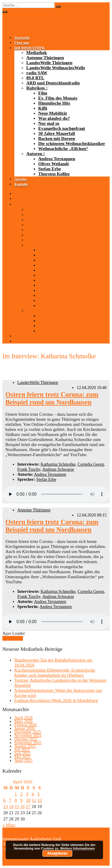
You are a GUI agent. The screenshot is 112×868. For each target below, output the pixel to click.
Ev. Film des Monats (58, 98)
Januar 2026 (24, 728)
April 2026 (23, 718)
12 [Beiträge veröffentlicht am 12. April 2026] (40, 800)
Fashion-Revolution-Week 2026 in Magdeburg (56, 700)
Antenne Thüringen (45, 58)
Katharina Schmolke (58, 464)
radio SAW (37, 73)
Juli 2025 (22, 750)
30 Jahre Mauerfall (57, 133)
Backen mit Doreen (57, 138)
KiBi (43, 108)
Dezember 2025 (28, 732)
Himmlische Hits (54, 103)
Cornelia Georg (91, 464)
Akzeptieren (57, 853)
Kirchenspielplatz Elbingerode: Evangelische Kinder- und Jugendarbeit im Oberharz (55, 673)
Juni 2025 (23, 753)
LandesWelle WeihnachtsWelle (56, 68)
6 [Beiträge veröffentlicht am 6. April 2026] (4, 800)
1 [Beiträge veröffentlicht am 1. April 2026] (16, 794)
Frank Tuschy (29, 469)
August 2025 (25, 746)
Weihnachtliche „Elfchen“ (63, 149)
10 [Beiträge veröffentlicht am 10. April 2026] (28, 800)
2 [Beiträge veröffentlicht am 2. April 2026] (22, 794)
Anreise (21, 179)
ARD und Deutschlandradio (53, 83)
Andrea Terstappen (57, 159)
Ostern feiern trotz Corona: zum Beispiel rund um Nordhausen (52, 398)
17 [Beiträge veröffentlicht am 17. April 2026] (28, 806)
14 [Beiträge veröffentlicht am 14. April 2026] (11, 806)
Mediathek (37, 53)
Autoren (34, 154)
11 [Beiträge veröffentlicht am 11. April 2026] (34, 800)
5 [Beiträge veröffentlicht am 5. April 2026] (39, 794)
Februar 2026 (26, 725)
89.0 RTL (35, 78)
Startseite (22, 38)
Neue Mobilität (53, 113)
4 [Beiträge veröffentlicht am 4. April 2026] (33, 794)
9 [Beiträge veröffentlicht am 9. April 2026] (22, 800)
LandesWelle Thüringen (49, 63)
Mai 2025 (22, 757)
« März (9, 825)
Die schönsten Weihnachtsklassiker (72, 144)
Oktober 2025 (26, 739)
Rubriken (36, 88)
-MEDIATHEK (30, 48)
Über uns (22, 43)
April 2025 (23, 761)
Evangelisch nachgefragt (62, 128)
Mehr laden (13, 638)
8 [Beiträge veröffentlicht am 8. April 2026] (16, 800)
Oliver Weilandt (53, 164)
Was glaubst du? (54, 118)
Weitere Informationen (78, 848)
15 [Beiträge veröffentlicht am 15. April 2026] (17, 806)
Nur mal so (49, 123)
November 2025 (28, 736)
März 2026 (23, 721)
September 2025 (28, 743)
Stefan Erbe (50, 169)
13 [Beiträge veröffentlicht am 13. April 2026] (6, 806)
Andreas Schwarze (58, 469)
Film (43, 93)
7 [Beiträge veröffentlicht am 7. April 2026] (10, 800)
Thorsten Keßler (54, 174)
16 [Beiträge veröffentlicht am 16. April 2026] (23, 806)
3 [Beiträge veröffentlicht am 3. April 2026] (27, 794)
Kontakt (21, 184)
